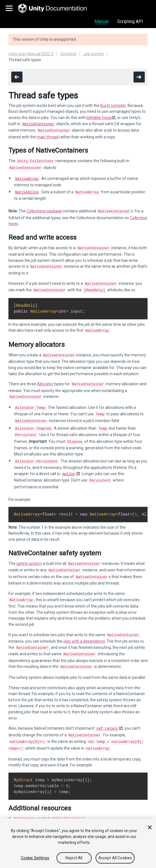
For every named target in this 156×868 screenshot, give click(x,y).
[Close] (150, 827)
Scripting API (130, 21)
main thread (48, 136)
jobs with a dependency (84, 625)
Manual (101, 21)
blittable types (99, 118)
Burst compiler (113, 106)
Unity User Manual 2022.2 (31, 54)
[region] (78, 843)
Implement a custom (50, 798)
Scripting (68, 54)
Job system (94, 54)
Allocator (45, 377)
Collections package (44, 208)
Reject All (74, 858)
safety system (29, 550)
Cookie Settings (35, 858)
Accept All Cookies (115, 858)
